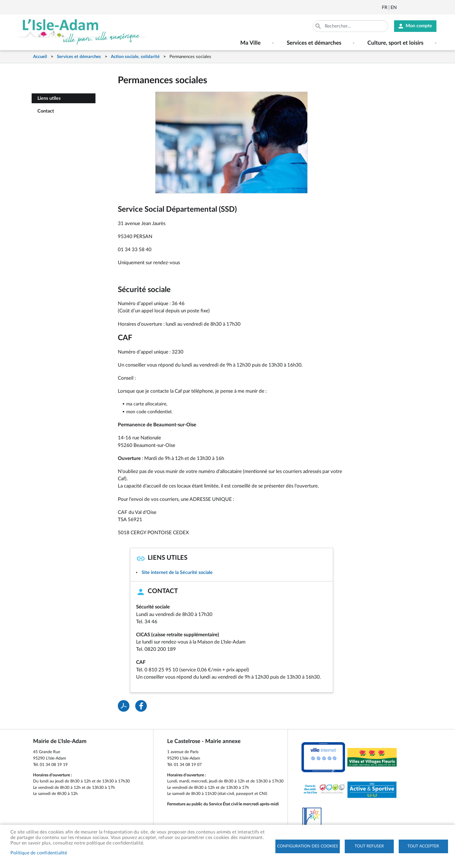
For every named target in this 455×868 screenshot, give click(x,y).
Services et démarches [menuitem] (314, 43)
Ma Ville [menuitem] (250, 43)
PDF (124, 706)
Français (385, 8)
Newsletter (402, 8)
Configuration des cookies (308, 846)
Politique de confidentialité (39, 853)
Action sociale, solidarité (135, 57)
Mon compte (419, 26)
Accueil (40, 57)
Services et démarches (79, 57)
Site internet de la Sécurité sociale (177, 572)
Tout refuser (369, 846)
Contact (46, 111)
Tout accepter (423, 846)
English (394, 8)
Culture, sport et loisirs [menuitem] (395, 43)
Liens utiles (49, 98)
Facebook (417, 8)
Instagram (433, 8)
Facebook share (141, 706)
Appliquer (319, 26)
